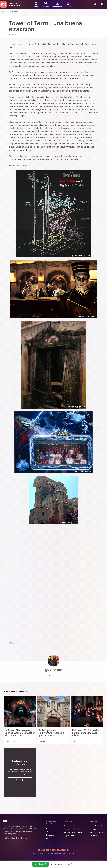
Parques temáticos (71, 826)
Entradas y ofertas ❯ (62, 864)
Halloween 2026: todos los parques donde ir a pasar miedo (86, 733)
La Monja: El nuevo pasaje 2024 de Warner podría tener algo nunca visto (20, 733)
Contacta (93, 829)
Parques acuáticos (71, 829)
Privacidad (94, 836)
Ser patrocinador (97, 826)
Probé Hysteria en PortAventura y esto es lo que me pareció (51, 733)
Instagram (50, 835)
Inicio (2, 12)
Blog (9, 12)
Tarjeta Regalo (70, 836)
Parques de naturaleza (73, 832)
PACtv (49, 838)
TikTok (49, 832)
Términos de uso (97, 832)
